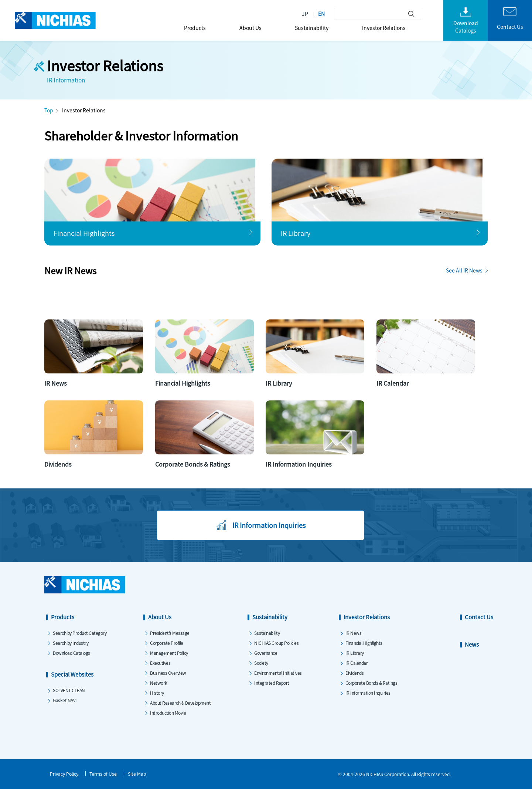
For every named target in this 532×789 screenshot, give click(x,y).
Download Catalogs (71, 653)
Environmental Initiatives (278, 673)
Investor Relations (384, 28)
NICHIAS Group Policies (276, 643)
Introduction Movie (168, 713)
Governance (266, 653)
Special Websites (72, 674)
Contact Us (479, 617)
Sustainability (312, 28)
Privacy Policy (64, 774)
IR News (354, 633)
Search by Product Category (80, 633)
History (157, 693)
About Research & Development (180, 703)
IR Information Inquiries (368, 693)
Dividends (355, 673)
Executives (160, 663)
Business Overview (168, 673)
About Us (250, 28)
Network (159, 683)
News (472, 644)
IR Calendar (357, 663)
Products (195, 28)
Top (49, 110)
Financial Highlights (364, 643)
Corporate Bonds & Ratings (371, 683)
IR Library (355, 653)
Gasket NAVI (65, 700)
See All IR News (464, 270)
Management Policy (169, 653)
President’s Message (170, 633)
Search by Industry (71, 643)
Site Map (137, 774)
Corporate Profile (167, 643)
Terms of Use (103, 774)
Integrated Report (272, 683)
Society (261, 663)
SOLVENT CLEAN (69, 690)
